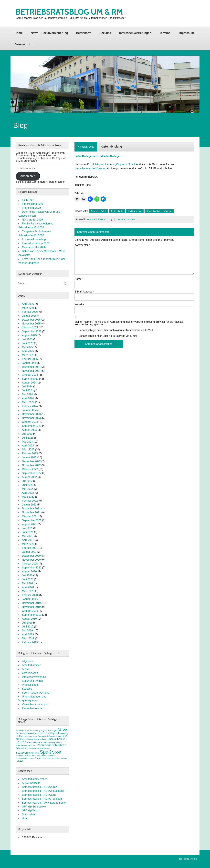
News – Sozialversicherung (49, 33)
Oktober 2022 (30, 469)
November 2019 (31, 607)
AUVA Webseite (31, 783)
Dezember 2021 (31, 509)
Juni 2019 (28, 627)
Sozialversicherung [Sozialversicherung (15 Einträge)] (27, 753)
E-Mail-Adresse (84, 292)
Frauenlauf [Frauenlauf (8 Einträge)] (43, 736)
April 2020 (28, 587)
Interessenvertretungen (135, 33)
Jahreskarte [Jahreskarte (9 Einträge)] (35, 739)
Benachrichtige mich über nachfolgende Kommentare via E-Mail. (116, 330)
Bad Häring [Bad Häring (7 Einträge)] (21, 733)
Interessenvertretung (34, 677)
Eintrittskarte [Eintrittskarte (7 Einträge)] (27, 736)
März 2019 (28, 638)
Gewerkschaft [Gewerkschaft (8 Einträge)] (55, 736)
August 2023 (29, 430)
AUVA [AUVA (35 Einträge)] (62, 730)
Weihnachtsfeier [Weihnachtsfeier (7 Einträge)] (53, 758)
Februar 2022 (30, 501)
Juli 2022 (27, 481)
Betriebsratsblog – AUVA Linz (39, 795)
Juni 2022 (28, 485)
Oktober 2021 (30, 516)
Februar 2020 (30, 595)
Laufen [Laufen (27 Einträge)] (21, 742)
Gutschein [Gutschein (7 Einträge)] (24, 739)
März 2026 (28, 308)
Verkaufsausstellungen (35, 704)
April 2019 (28, 634)
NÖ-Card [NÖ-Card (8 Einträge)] (32, 746)
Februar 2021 (30, 548)
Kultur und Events (96, 219)
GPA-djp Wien (30, 811)
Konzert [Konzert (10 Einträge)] (61, 739)
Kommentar (82, 245)
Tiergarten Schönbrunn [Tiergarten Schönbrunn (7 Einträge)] (46, 756)
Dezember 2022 (31, 461)
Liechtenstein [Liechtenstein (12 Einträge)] (34, 742)
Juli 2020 (27, 575)
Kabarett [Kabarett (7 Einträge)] (45, 739)
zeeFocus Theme (188, 859)
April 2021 (28, 540)
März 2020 (28, 591)
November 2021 (31, 512)
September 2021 (32, 520)
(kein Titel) (28, 200)
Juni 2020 (28, 579)
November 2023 (31, 418)
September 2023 (32, 426)
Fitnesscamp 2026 (33, 204)
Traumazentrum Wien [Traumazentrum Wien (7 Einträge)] (25, 758)
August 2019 (29, 619)
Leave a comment (126, 219)
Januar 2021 (29, 552)
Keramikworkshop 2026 (36, 243)
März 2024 (28, 402)
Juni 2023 (28, 438)
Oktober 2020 (30, 564)
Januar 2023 (29, 457)
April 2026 (28, 304)
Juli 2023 (27, 434)
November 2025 (31, 324)
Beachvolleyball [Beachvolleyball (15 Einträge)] (49, 733)
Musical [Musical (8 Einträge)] (59, 743)
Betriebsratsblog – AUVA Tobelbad (42, 799)
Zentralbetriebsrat (32, 708)
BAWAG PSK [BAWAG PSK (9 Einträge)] (32, 733)
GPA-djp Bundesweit (34, 807)
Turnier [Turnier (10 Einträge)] (38, 758)
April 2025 (28, 351)
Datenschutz (23, 44)
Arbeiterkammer (31, 665)
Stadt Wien (28, 814)
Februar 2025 (30, 359)
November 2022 (31, 465)
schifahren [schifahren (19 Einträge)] (59, 745)
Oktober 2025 (30, 328)
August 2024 (29, 383)
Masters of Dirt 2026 (34, 247)
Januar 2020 (29, 599)
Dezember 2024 (31, 367)
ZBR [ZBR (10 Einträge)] (22, 761)
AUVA (25, 669)
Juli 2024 (27, 387)
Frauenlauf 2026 (32, 208)
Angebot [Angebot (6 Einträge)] (44, 731)
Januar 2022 (29, 505)
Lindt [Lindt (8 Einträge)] (45, 743)
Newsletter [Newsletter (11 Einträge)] (21, 745)
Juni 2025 (28, 343)
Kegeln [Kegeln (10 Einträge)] (53, 739)
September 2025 (32, 331)
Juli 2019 (27, 623)
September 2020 (32, 568)
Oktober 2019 (30, 611)
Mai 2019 (27, 631)
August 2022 (29, 477)
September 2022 (32, 473)
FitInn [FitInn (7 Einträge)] (35, 736)
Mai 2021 (27, 536)
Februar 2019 (30, 642)
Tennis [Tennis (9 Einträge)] (27, 756)
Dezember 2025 (31, 320)
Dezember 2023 (31, 414)
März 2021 (28, 544)
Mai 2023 (27, 442)
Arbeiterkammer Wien (35, 779)
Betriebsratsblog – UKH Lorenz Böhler (44, 803)
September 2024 (32, 379)
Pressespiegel (30, 685)
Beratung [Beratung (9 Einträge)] (64, 733)
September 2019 (32, 615)
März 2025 (28, 355)
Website (79, 304)
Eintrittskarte (117, 211)
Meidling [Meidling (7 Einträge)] (51, 743)
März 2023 (28, 449)
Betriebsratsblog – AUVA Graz (39, 787)
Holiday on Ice (135, 211)
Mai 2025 (27, 347)
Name (79, 279)
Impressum (186, 33)
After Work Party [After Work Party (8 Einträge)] (33, 731)
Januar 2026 (29, 316)
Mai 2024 (27, 394)
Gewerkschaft (30, 673)
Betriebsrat (84, 33)
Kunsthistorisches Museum (159, 211)
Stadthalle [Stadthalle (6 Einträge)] (20, 756)
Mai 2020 (27, 583)
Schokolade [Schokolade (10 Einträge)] (22, 748)
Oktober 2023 (30, 422)
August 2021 (29, 524)
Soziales (105, 33)
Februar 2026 (30, 312)
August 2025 (29, 335)
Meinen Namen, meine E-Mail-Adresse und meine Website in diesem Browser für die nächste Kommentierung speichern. (129, 323)
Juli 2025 (27, 339)
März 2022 (28, 497)
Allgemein (28, 661)
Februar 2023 (30, 453)
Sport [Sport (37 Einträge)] (57, 752)
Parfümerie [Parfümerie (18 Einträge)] (44, 745)
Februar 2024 (30, 406)
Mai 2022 (27, 489)
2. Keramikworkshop (34, 239)
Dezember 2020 (31, 556)
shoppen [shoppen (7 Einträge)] (32, 748)
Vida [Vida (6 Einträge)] (44, 758)
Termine (165, 33)
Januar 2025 (29, 363)
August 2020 (29, 571)
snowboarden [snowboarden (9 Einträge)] (43, 748)
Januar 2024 (29, 410)
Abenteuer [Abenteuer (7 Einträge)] (20, 731)
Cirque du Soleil (99, 211)
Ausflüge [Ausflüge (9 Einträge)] (52, 731)
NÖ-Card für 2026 (32, 220)
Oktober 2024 (30, 375)
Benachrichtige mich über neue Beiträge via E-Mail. (108, 336)
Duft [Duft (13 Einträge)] (18, 736)
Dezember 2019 (31, 603)
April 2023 (28, 446)
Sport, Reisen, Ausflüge (36, 693)
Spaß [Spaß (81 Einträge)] (46, 752)
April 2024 (28, 398)
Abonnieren (28, 176)
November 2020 (31, 560)
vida (24, 818)
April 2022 (28, 493)
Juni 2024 (28, 390)
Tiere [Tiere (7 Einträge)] (33, 756)
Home (19, 33)
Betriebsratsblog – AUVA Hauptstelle (43, 791)
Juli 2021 (27, 528)
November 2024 (31, 371)
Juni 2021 (28, 532)
